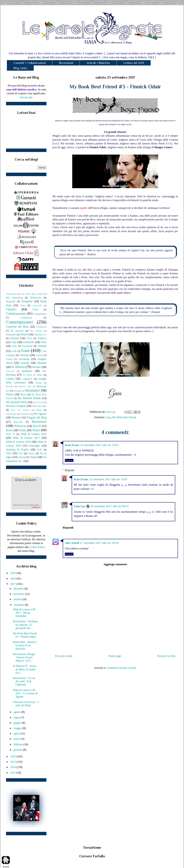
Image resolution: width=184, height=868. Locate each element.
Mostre (10, 394)
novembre (19, 594)
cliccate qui (26, 97)
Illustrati (42, 363)
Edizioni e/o (40, 334)
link (55, 143)
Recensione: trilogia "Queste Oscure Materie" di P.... (24, 657)
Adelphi (39, 294)
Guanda (25, 363)
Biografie (11, 301)
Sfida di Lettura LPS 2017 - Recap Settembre (24, 613)
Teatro (31, 453)
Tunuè (33, 457)
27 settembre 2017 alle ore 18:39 (99, 543)
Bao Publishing (14, 298)
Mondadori (32, 390)
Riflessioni (20, 426)
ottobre (18, 599)
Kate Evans (72, 445)
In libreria (18, 367)
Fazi (14, 342)
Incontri (37, 367)
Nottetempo (11, 414)
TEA (21, 453)
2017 (13, 584)
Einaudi (15, 338)
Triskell (22, 457)
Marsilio (10, 387)
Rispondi (69, 460)
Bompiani (27, 301)
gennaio (18, 750)
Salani (23, 430)
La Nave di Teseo (33, 375)
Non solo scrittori (20, 410)
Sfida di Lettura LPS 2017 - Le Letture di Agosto (25, 693)
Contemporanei (20, 322)
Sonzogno (35, 446)
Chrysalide (37, 306)
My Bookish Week (16, 402)
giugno (18, 723)
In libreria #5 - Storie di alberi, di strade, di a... (25, 669)
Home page (115, 656)
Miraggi (17, 391)
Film (14, 346)
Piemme (16, 417)
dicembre (19, 589)
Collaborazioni (16, 314)
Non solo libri (39, 406)
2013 (13, 773)
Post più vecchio (166, 656)
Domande (11, 334)
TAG (9, 453)
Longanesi (27, 379)
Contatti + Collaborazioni (30, 63)
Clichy (35, 309)
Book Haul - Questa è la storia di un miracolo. (25, 645)
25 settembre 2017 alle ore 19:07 (99, 445)
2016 (13, 756)
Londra (10, 379)
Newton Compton (16, 406)
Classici (11, 309)
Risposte (70, 470)
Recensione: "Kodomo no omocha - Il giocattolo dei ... (25, 625)
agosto (18, 712)
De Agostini (17, 331)
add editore (26, 294)
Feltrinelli (29, 342)
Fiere (44, 342)
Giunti (9, 359)
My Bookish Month (29, 398)
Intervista (10, 371)
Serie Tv (11, 434)
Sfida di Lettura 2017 (26, 438)
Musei (24, 394)
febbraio (18, 744)
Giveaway (24, 359)
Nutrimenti (25, 414)
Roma (9, 430)
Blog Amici (20, 68)
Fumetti (42, 346)
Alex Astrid (72, 543)
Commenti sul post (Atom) (121, 668)
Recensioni (66, 63)
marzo (17, 739)
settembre (19, 605)
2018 (13, 579)
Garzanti (25, 355)
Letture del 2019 (134, 63)
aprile (17, 734)
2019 (13, 573)
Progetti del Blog (37, 417)
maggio (18, 728)
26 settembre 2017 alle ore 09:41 (110, 506)
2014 (13, 767)
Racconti (18, 422)
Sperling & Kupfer (17, 450)
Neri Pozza (38, 402)
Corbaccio (41, 327)
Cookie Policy (37, 547)
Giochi (39, 355)
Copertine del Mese (17, 327)
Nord (39, 410)
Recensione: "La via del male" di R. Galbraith (24, 681)
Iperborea (27, 371)
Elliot (29, 338)
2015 (13, 762)
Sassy (36, 430)
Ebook (24, 334)
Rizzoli (37, 426)
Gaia (108, 417)
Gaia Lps (80, 506)
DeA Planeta (36, 331)
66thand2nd (11, 294)
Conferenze (26, 318)
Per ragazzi (40, 414)
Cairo (23, 305)
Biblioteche (36, 298)
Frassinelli (27, 346)
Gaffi (14, 351)
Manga (39, 383)
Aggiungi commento (115, 564)
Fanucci (42, 338)
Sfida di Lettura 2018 (18, 442)
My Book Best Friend (124, 417)
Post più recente (64, 656)
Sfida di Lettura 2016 (34, 434)
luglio (17, 717)
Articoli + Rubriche (98, 63)
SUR (39, 450)
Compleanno (40, 314)
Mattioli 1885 (25, 387)
